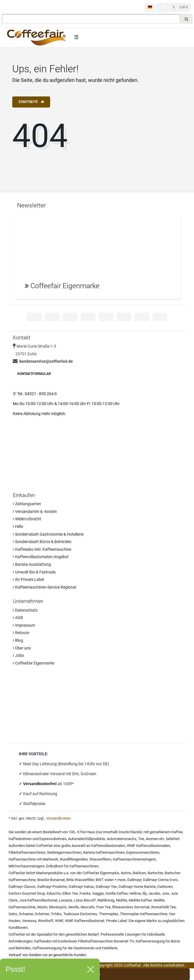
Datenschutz (25, 610)
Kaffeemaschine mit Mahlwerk (33, 859)
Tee (141, 839)
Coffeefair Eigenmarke (34, 663)
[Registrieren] (45, 7)
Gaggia (98, 893)
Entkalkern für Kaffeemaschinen (72, 866)
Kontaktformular (34, 374)
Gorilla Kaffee (117, 893)
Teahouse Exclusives (80, 914)
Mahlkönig (106, 900)
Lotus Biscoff (85, 900)
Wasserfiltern (100, 859)
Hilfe (18, 527)
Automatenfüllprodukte (87, 839)
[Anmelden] (17, 7)
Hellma (135, 893)
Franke (85, 893)
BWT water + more (111, 880)
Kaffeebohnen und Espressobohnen (37, 839)
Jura (165, 893)
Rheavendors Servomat (131, 907)
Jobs (18, 655)
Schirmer (42, 914)
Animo (126, 873)
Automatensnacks (122, 839)
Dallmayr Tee (106, 887)
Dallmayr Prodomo (52, 887)
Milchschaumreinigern (26, 866)
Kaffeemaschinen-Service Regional (44, 587)
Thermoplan (109, 914)
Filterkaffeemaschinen (27, 852)
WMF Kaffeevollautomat (85, 921)
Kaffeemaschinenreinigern (134, 859)
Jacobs (154, 893)
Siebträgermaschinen (64, 852)
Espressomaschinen (143, 852)
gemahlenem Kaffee (166, 832)
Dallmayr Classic (22, 887)
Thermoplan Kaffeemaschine (144, 914)
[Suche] (187, 19)
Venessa (29, 921)
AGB (18, 618)
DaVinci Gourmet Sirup (27, 893)
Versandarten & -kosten (35, 511)
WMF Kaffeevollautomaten (148, 846)
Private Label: (117, 921)
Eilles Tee (70, 893)
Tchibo (56, 914)
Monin (42, 907)
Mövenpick (58, 907)
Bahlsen (139, 873)
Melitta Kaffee (140, 900)
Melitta (121, 900)
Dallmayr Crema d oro (160, 880)
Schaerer (26, 914)
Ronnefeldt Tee (164, 907)
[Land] (150, 8)
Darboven (165, 887)
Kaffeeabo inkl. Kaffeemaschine (42, 549)
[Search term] (91, 19)
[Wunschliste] (163, 7)
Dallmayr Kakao (81, 887)
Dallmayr (134, 880)
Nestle (74, 907)
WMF (59, 921)
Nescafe (88, 907)
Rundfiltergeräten (74, 859)
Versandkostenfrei (40, 784)
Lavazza (66, 900)
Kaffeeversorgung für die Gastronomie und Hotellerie (75, 948)
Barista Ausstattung (32, 564)
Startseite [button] (31, 102)
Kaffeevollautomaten (108, 846)
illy (144, 893)
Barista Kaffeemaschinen (104, 852)
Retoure (21, 633)
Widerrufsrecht (27, 519)
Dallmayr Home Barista (137, 887)
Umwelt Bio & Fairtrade (34, 572)
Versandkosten (58, 818)
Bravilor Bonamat (51, 880)
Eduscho (54, 893)
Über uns (22, 648)
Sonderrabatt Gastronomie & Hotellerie (48, 534)
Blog (18, 640)
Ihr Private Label (28, 579)
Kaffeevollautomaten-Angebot (41, 557)
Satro (13, 914)
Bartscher (155, 873)
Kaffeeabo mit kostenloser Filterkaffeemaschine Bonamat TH (84, 941)
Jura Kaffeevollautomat (38, 900)
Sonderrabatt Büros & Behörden (42, 542)
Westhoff (46, 921)
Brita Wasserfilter (80, 880)
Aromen (152, 839)
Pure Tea (103, 907)
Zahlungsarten (27, 504)
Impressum (24, 625)
